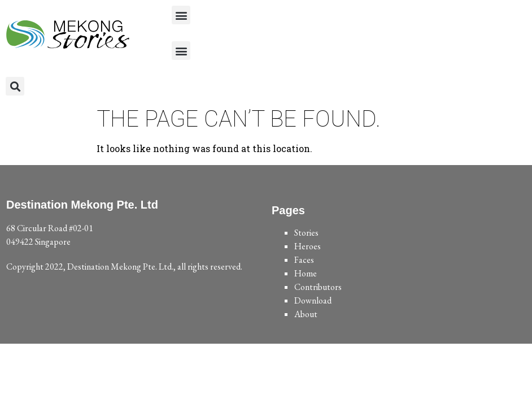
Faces (304, 260)
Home (306, 273)
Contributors (318, 287)
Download (313, 300)
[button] (181, 15)
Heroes (308, 246)
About (306, 314)
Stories (306, 233)
